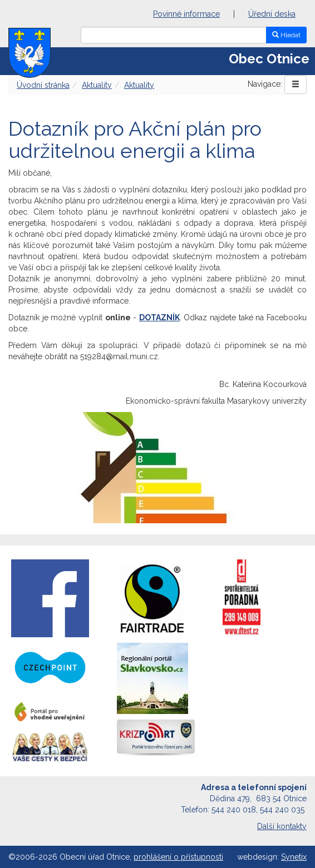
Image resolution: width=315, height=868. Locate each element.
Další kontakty (282, 826)
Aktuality (97, 85)
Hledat (286, 35)
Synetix (294, 857)
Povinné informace (186, 14)
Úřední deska (272, 14)
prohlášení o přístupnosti (178, 857)
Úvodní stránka (43, 85)
